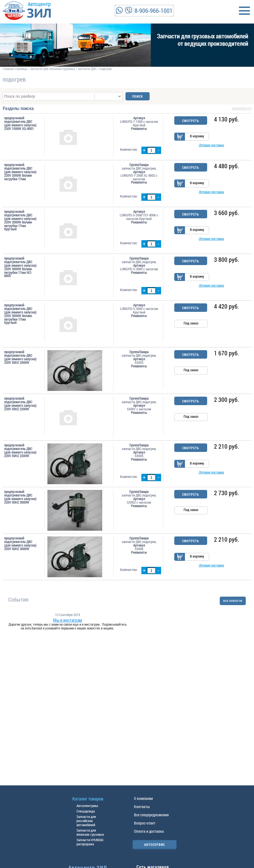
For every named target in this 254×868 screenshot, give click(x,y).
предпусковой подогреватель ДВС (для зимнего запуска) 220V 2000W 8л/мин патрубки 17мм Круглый (20, 220)
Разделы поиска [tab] (127, 109)
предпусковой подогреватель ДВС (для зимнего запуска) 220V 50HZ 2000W (20, 357)
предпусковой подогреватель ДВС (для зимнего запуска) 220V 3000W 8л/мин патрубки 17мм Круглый (20, 314)
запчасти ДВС (87, 69)
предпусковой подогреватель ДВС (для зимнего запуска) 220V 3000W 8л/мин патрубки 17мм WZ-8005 (20, 267)
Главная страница (15, 69)
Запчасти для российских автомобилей (86, 821)
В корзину (197, 136)
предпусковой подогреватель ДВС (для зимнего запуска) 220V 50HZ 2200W (20, 404)
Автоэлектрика (87, 806)
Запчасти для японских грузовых (53, 69)
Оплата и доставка (149, 831)
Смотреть (191, 121)
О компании (143, 798)
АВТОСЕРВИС (155, 844)
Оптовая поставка (211, 145)
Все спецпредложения (151, 815)
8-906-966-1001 (154, 11)
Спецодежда (86, 811)
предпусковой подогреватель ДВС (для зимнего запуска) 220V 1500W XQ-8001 (20, 123)
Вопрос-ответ (145, 823)
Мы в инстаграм (68, 620)
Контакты (142, 807)
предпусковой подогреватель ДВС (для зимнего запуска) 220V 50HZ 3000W (20, 497)
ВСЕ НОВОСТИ (233, 601)
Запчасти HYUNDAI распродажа (90, 842)
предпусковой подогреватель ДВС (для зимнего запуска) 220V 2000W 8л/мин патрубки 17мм (20, 172)
